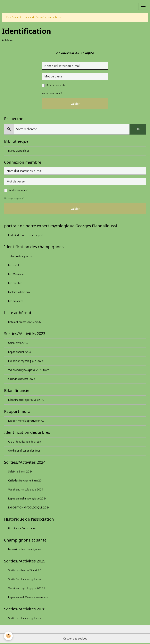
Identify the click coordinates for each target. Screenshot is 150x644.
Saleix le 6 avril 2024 (20, 472)
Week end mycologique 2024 (26, 490)
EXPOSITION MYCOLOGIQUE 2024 (29, 508)
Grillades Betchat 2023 (22, 379)
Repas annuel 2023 (20, 352)
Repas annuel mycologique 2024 (27, 499)
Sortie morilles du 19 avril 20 (25, 570)
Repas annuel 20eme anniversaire (28, 597)
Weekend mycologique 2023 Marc (29, 370)
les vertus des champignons (25, 550)
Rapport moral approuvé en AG (26, 421)
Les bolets (14, 265)
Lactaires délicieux (19, 292)
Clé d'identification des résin (25, 442)
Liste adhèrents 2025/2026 (25, 322)
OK (138, 129)
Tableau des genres (20, 256)
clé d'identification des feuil (24, 451)
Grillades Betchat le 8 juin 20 (25, 481)
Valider (75, 104)
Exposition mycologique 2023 (26, 361)
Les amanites (16, 301)
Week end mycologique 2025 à (27, 588)
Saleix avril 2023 (18, 343)
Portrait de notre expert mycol (26, 235)
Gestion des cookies (75, 639)
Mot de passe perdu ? (52, 93)
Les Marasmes (17, 274)
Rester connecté (56, 85)
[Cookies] (8, 636)
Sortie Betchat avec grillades (25, 579)
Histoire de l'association (22, 529)
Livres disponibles (19, 151)
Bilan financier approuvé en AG (26, 400)
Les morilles (15, 283)
